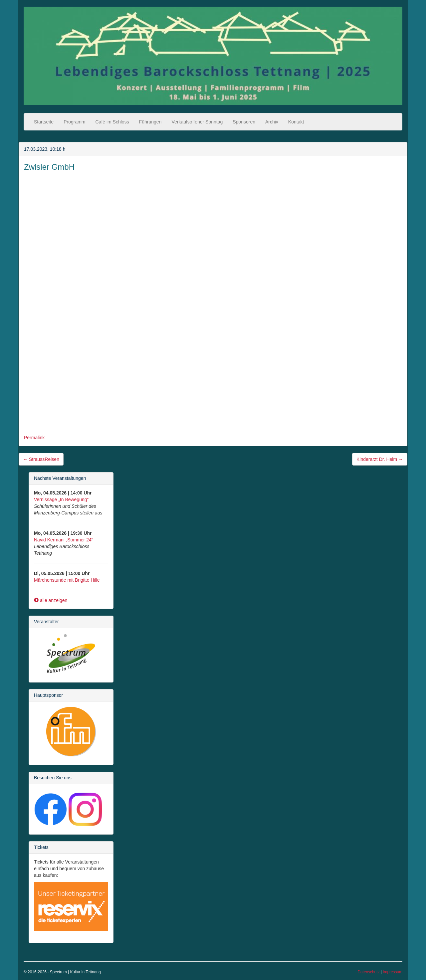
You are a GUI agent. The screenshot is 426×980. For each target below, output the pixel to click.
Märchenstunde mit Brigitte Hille (67, 580)
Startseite (44, 122)
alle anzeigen (51, 600)
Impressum (393, 972)
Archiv (272, 122)
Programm (74, 122)
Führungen (150, 122)
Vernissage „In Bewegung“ (61, 499)
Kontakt (296, 122)
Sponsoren (244, 122)
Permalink (34, 438)
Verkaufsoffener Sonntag (197, 122)
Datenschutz (368, 972)
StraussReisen (41, 459)
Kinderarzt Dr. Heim (380, 459)
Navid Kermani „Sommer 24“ (63, 540)
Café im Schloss (112, 122)
